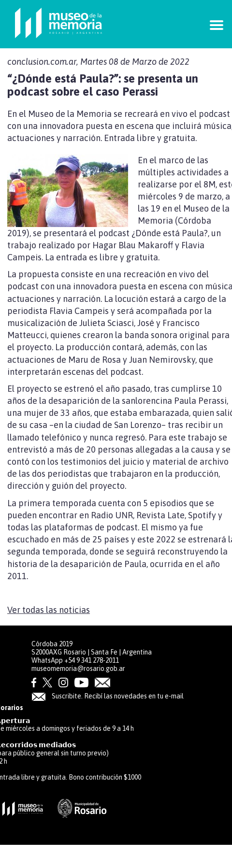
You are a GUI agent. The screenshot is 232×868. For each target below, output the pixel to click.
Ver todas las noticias (49, 610)
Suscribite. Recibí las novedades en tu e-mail (108, 696)
